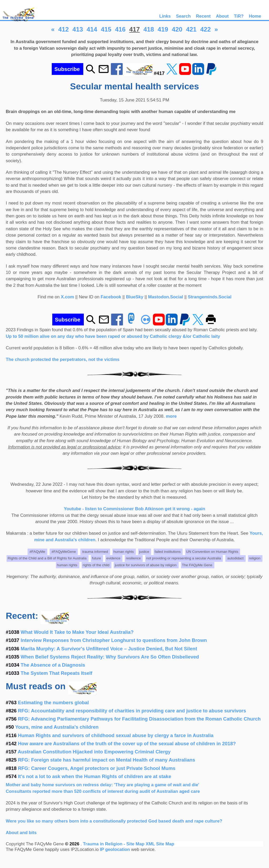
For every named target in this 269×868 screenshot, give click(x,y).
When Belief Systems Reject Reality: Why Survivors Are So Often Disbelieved (110, 657)
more (171, 416)
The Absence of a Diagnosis (53, 665)
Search (183, 16)
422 (205, 29)
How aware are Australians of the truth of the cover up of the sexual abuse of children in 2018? (127, 744)
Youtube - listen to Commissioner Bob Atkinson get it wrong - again (134, 509)
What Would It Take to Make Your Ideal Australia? (77, 632)
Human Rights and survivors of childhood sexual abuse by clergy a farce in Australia (116, 735)
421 (191, 29)
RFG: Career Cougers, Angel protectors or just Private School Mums (97, 768)
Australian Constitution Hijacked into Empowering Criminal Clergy (94, 752)
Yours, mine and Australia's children (57, 727)
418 (149, 29)
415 (106, 29)
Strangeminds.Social (210, 297)
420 (177, 29)
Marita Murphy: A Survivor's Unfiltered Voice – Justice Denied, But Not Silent (109, 649)
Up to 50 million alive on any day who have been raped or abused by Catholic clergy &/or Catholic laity (113, 336)
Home (255, 16)
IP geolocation (115, 849)
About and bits (21, 833)
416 (120, 29)
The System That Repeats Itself (57, 673)
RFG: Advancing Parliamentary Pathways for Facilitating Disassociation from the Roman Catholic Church (139, 719)
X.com (68, 297)
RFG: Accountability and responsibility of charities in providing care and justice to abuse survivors (132, 711)
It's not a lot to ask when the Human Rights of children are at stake (94, 776)
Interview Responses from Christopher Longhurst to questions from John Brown (114, 640)
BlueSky (134, 297)
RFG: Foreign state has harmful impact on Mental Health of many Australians (107, 760)
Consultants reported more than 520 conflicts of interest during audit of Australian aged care (103, 791)
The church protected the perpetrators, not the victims (63, 359)
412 (64, 29)
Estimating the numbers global (53, 703)
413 (78, 29)
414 (92, 29)
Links (165, 16)
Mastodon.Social (166, 297)
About (222, 16)
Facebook (111, 297)
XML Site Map (160, 844)
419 (163, 29)
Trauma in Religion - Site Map (114, 844)
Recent (203, 16)
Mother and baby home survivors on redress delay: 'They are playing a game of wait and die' (102, 785)
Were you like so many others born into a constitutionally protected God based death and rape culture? (114, 821)
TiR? (239, 16)
